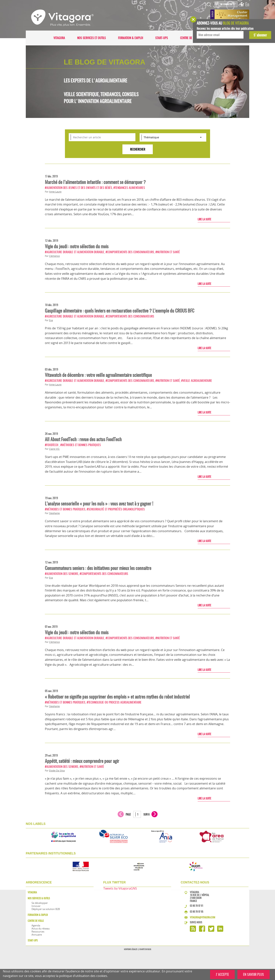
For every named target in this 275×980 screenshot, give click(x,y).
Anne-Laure (55, 192)
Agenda (36, 925)
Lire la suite (204, 219)
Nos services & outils (39, 898)
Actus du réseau (41, 928)
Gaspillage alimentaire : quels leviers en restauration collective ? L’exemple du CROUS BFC (120, 311)
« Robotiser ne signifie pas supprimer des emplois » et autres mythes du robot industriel (117, 697)
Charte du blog (145, 949)
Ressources (38, 932)
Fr (242, 4)
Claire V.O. (54, 449)
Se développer (40, 903)
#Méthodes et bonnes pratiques (81, 445)
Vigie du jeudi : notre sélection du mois (77, 246)
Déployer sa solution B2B (46, 909)
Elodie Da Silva (57, 771)
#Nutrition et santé (168, 252)
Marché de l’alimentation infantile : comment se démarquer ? (95, 182)
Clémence (54, 256)
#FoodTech (52, 445)
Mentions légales (131, 949)
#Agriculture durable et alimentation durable (75, 252)
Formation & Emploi (131, 38)
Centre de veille (190, 38)
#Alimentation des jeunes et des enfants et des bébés (78, 188)
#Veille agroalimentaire (197, 381)
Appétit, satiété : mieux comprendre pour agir (82, 761)
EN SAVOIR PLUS (254, 974)
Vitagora (59, 38)
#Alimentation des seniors (62, 574)
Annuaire (37, 935)
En (247, 4)
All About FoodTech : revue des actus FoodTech (83, 439)
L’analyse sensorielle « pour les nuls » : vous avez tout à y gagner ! (99, 504)
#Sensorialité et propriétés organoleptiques (116, 509)
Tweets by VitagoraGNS (120, 888)
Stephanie (54, 513)
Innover (36, 906)
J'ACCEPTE (222, 974)
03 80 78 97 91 (197, 906)
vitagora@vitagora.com (203, 917)
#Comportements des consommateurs (130, 252)
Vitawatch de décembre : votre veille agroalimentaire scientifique (98, 375)
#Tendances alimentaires (129, 188)
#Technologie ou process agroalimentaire (114, 702)
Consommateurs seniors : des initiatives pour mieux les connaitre (98, 568)
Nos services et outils (91, 38)
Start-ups (162, 38)
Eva (51, 320)
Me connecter (226, 4)
